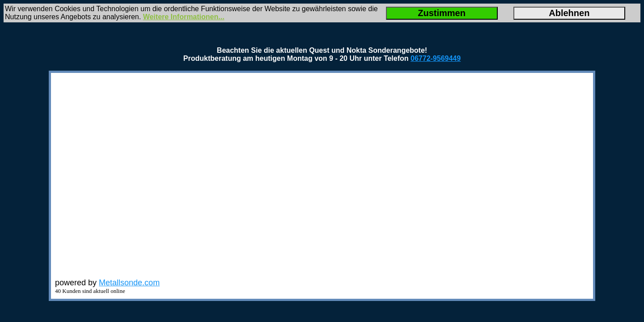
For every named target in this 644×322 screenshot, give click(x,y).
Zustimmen (442, 13)
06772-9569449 (436, 58)
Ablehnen (569, 13)
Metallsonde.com (129, 283)
